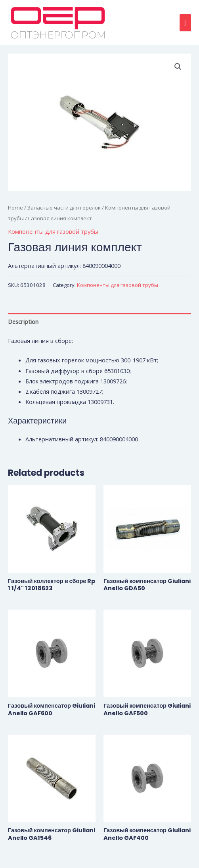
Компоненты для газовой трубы (53, 231)
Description (23, 321)
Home (15, 208)
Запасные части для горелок (64, 208)
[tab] (99, 321)
